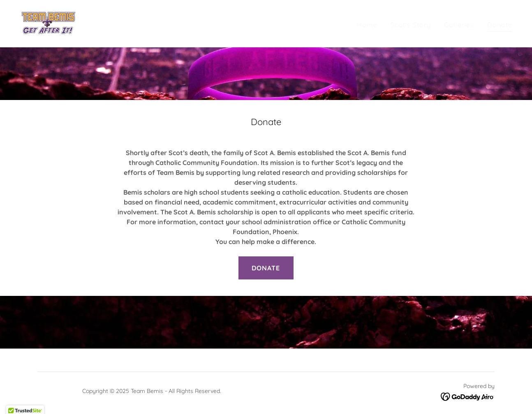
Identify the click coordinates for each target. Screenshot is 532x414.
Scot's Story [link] (411, 25)
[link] (48, 23)
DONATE (266, 268)
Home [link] (367, 25)
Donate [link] (500, 25)
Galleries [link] (459, 25)
